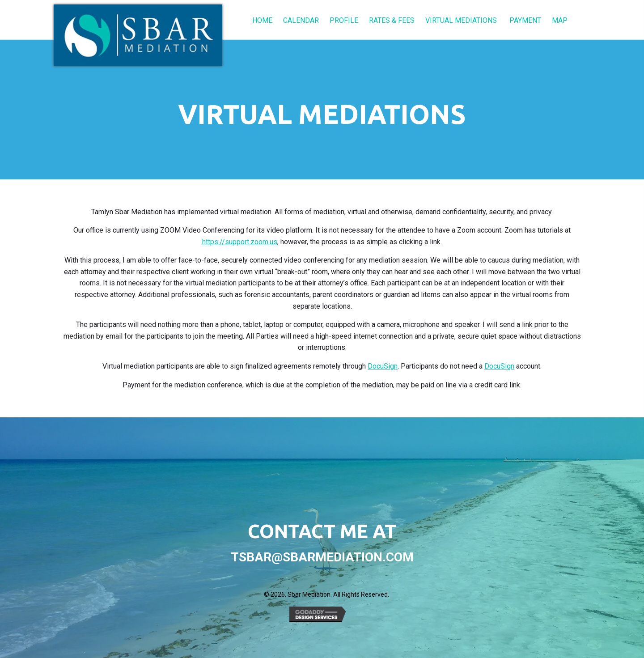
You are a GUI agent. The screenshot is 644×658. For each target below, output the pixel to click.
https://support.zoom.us (240, 242)
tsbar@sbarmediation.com (322, 557)
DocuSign (383, 366)
